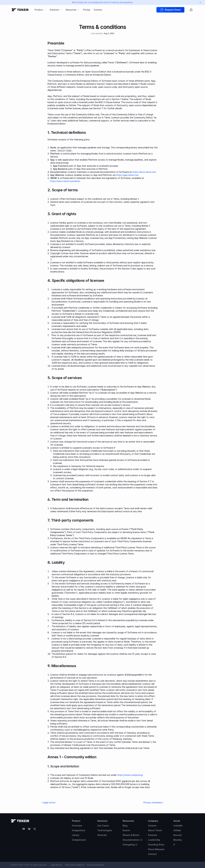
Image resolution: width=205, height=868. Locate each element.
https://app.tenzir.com (127, 175)
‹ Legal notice (48, 802)
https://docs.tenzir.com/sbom (65, 181)
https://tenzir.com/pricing (130, 775)
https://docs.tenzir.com (144, 172)
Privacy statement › (154, 802)
